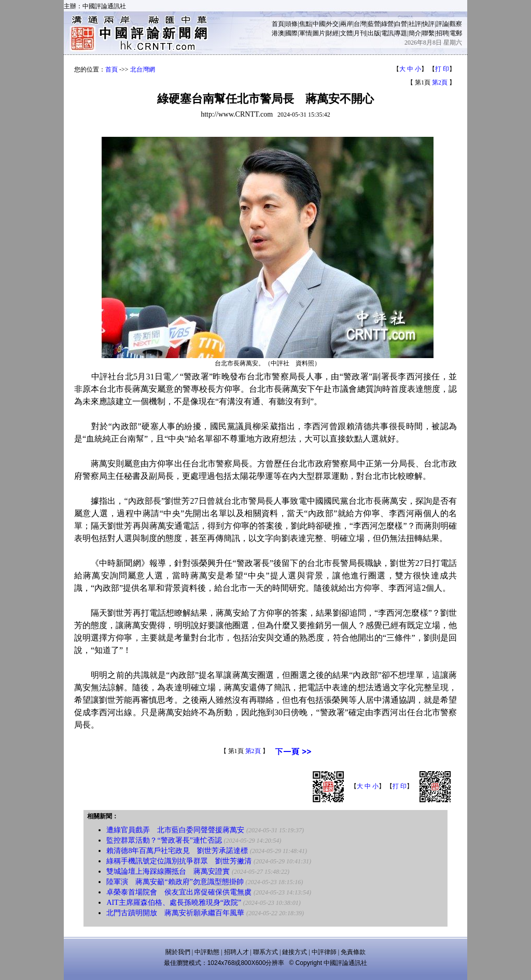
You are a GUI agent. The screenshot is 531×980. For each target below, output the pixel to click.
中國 (319, 24)
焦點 (305, 24)
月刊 (360, 33)
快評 (428, 24)
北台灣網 (143, 69)
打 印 (442, 69)
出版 (374, 33)
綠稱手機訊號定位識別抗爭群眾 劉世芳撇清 (179, 861)
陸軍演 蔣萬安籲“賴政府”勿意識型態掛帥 (175, 882)
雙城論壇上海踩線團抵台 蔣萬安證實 (168, 871)
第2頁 (440, 82)
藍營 (374, 24)
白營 (401, 24)
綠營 (387, 24)
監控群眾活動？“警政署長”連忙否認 (164, 840)
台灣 (360, 24)
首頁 (278, 24)
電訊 (387, 33)
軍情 (305, 33)
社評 (415, 24)
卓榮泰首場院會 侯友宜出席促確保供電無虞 (179, 892)
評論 (442, 24)
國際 (291, 33)
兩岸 (346, 24)
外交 (332, 24)
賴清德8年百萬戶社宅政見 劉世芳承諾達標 (177, 851)
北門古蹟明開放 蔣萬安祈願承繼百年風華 (175, 913)
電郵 (456, 33)
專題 (401, 33)
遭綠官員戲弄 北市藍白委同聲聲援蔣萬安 (175, 830)
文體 (346, 33)
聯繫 (428, 33)
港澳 (278, 33)
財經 (332, 33)
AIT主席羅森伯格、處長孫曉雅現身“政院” (174, 903)
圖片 (319, 33)
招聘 (442, 33)
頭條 (291, 24)
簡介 (415, 33)
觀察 (456, 24)
